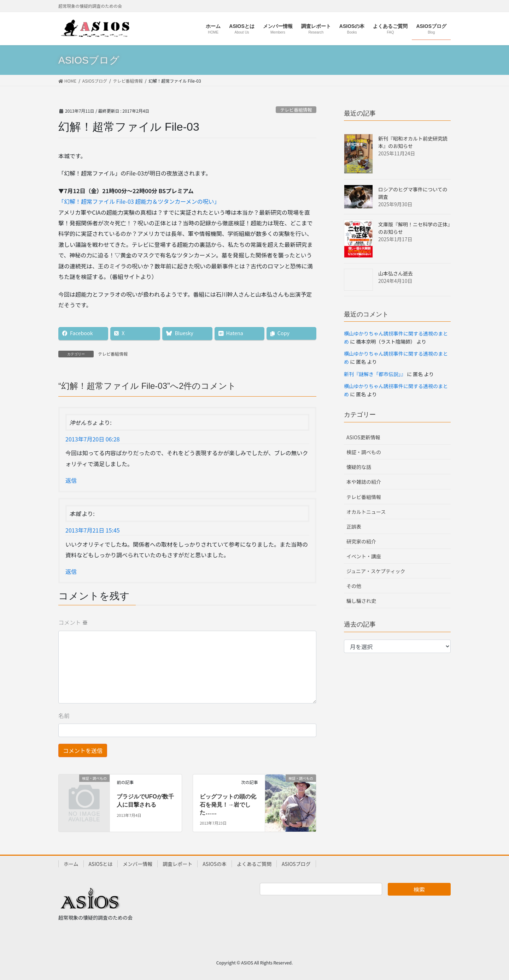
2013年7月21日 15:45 (93, 530)
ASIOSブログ (296, 864)
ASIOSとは (101, 864)
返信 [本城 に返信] (71, 571)
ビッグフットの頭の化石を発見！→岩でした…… (228, 804)
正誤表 (354, 527)
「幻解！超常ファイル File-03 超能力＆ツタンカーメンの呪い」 (139, 201)
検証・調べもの (364, 452)
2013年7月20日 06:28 (93, 439)
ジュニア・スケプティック (376, 571)
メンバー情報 (138, 864)
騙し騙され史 (361, 601)
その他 (354, 586)
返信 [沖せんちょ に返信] (71, 480)
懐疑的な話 (359, 467)
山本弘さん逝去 (396, 273)
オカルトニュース (366, 512)
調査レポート (177, 864)
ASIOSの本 (215, 864)
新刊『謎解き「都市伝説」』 (375, 374)
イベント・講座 (364, 556)
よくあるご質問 (254, 864)
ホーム (71, 864)
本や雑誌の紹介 (364, 482)
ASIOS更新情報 (363, 437)
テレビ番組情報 (296, 110)
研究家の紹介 (361, 541)
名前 (64, 715)
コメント (73, 622)
